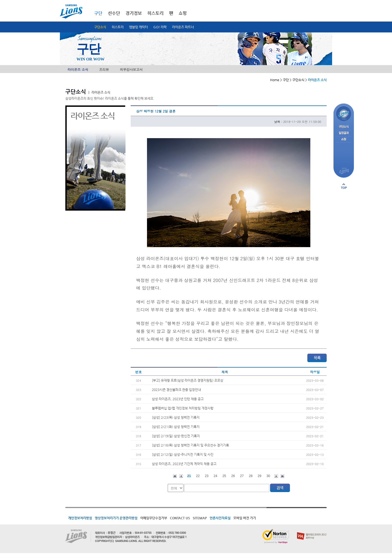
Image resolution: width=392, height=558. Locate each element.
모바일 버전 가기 (245, 518)
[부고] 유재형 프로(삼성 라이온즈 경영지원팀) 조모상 (188, 380)
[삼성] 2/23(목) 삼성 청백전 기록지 (176, 417)
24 (215, 476)
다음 (276, 476)
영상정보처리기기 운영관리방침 (116, 518)
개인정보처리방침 (80, 518)
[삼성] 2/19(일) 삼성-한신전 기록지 (176, 436)
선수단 (114, 13)
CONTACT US (180, 518)
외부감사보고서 (131, 69)
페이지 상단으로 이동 (344, 186)
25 (224, 476)
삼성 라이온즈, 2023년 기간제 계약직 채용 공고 (184, 464)
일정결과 (344, 133)
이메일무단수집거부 (154, 518)
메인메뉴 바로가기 (0, 0)
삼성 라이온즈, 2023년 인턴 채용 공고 (178, 399)
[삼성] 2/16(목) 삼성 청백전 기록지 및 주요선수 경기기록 (190, 445)
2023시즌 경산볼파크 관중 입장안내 (176, 390)
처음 (175, 476)
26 (233, 476)
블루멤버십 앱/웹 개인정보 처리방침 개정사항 (183, 408)
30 (268, 476)
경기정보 (134, 13)
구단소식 (100, 27)
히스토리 (118, 27)
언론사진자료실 (220, 518)
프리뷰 (104, 69)
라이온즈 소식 (78, 69)
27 (242, 476)
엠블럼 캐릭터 (138, 27)
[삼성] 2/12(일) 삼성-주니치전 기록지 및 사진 (183, 454)
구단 (98, 13)
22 (198, 476)
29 (260, 476)
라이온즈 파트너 (183, 27)
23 (206, 476)
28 (251, 476)
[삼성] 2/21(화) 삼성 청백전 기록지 (176, 427)
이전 (181, 476)
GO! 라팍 (160, 27)
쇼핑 (183, 13)
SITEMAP (200, 518)
